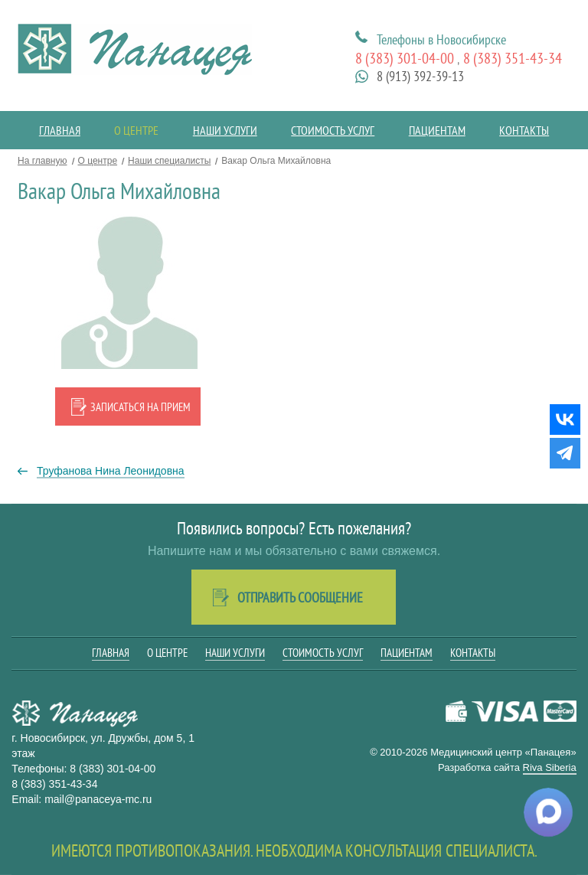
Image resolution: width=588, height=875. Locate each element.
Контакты (524, 130)
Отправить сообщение (300, 597)
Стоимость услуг (333, 130)
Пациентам (437, 130)
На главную (42, 161)
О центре (136, 130)
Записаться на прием (140, 407)
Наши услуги (225, 130)
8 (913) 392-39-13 (420, 76)
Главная (60, 130)
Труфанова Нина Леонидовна (111, 471)
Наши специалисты (169, 161)
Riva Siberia (550, 767)
